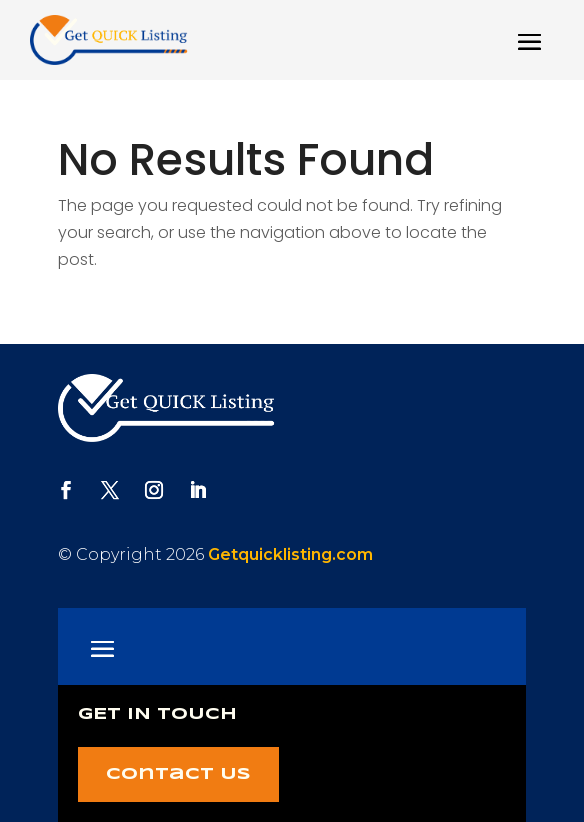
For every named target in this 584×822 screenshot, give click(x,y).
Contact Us (178, 774)
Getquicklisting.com (290, 554)
